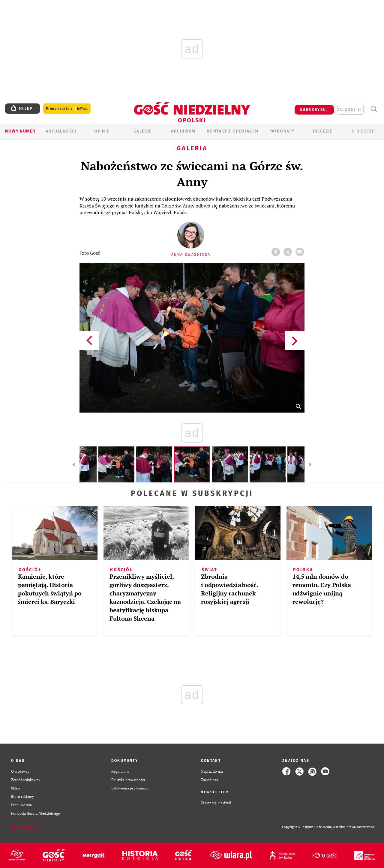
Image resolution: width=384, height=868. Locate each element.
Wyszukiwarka (374, 109)
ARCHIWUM (183, 131)
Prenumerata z (67, 109)
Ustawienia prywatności (130, 788)
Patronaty (282, 131)
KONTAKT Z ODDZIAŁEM (233, 131)
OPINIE (102, 131)
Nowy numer (20, 131)
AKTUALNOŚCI (61, 131)
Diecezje (323, 131)
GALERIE (143, 131)
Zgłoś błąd (25, 827)
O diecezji (363, 131)
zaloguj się (351, 110)
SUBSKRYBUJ (314, 110)
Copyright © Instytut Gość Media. (307, 827)
